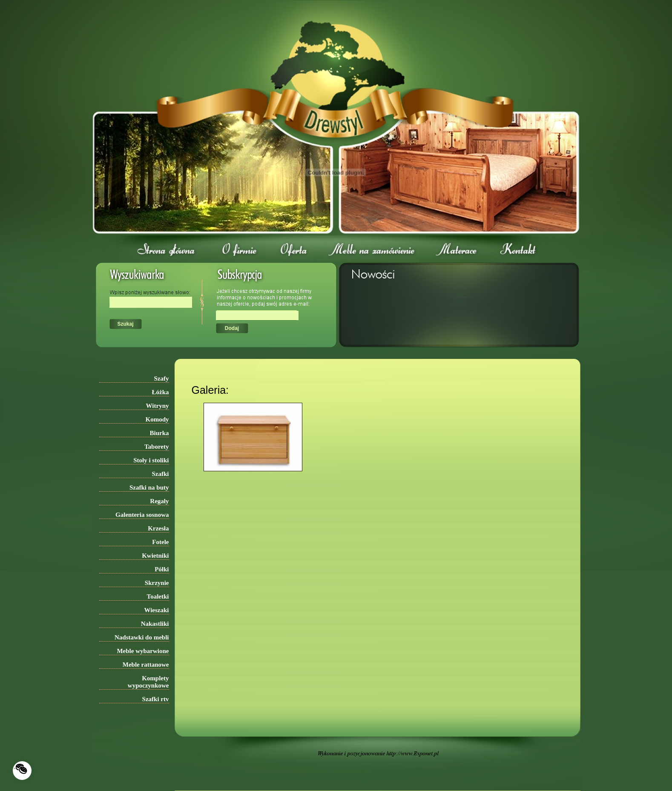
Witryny (158, 406)
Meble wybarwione (143, 651)
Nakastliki (155, 624)
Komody (157, 419)
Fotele (160, 542)
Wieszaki (156, 610)
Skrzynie (157, 583)
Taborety (157, 447)
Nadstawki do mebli (142, 637)
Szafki (160, 474)
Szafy (162, 378)
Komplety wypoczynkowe (148, 682)
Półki (162, 569)
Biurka (159, 433)
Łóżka (160, 392)
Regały (159, 501)
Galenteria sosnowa (142, 515)
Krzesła (158, 528)
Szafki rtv (156, 699)
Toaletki (158, 596)
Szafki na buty (149, 487)
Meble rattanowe (146, 665)
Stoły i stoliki (151, 460)
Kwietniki (155, 556)
